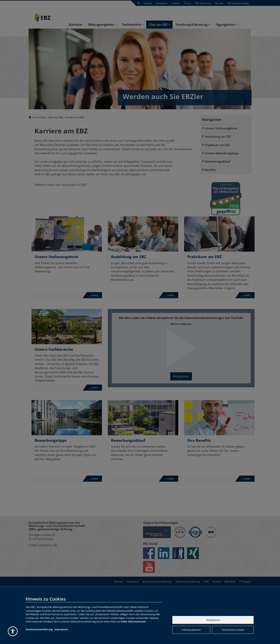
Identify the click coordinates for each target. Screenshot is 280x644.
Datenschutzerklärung (39, 629)
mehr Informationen (133, 621)
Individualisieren (191, 630)
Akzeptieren (213, 620)
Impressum (61, 629)
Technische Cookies (233, 630)
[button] (13, 631)
